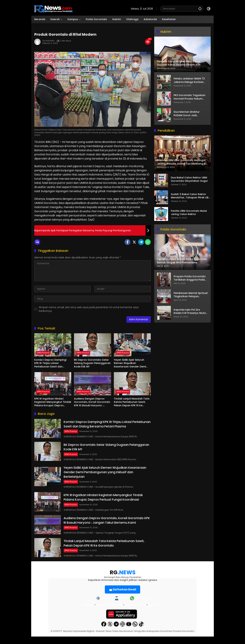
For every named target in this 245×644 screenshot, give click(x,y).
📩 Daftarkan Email (123, 597)
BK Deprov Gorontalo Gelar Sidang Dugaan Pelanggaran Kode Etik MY (92, 363)
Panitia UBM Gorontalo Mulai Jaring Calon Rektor (189, 213)
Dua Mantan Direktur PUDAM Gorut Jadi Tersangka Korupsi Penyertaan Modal (187, 114)
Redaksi (88, 612)
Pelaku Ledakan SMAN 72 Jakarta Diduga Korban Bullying (189, 80)
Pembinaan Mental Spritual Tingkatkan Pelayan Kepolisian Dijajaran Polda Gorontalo (191, 295)
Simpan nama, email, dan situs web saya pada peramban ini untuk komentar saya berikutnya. (89, 309)
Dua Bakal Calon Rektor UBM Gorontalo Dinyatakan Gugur (189, 179)
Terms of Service (135, 612)
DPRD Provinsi (43, 353)
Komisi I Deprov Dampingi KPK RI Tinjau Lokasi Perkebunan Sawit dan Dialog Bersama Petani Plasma (50, 363)
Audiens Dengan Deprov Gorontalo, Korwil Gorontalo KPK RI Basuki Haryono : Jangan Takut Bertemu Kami (92, 402)
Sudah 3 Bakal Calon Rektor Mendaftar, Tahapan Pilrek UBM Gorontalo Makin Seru (191, 196)
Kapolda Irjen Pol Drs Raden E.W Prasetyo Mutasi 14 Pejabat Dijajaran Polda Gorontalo (191, 312)
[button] (200, 9)
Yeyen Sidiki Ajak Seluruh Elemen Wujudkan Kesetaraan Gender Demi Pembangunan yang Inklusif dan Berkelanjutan (131, 363)
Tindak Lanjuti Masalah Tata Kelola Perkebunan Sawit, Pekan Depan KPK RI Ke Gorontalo (132, 402)
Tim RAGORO (48, 41)
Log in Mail (155, 612)
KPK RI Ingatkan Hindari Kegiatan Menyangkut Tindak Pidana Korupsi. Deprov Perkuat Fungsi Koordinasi (53, 402)
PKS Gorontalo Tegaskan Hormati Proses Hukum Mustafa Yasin (189, 97)
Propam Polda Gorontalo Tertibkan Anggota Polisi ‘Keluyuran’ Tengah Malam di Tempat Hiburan (190, 278)
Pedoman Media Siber (110, 612)
